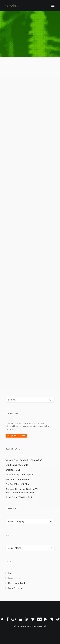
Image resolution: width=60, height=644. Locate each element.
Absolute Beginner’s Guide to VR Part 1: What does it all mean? (22, 491)
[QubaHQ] (12, 6)
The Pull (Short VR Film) (18, 484)
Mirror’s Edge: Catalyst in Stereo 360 (24, 460)
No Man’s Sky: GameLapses (19, 475)
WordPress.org (16, 588)
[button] (53, 6)
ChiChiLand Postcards (17, 465)
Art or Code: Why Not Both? (20, 497)
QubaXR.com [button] (16, 436)
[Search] (30, 400)
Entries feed (14, 578)
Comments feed (16, 583)
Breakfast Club (13, 470)
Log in (11, 573)
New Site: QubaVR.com (17, 480)
